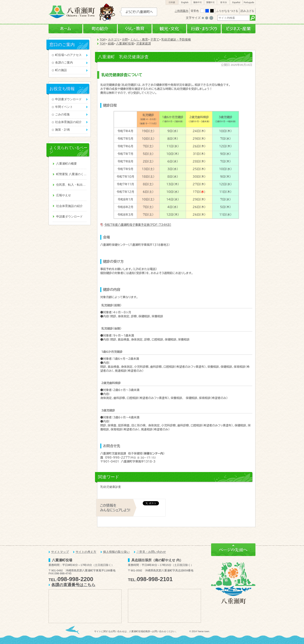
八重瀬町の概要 (66, 164)
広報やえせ (64, 195)
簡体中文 (198, 2)
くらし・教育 (135, 29)
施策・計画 (62, 130)
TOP (103, 40)
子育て (155, 40)
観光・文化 (169, 29)
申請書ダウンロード (68, 99)
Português (249, 2)
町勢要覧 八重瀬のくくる (71, 174)
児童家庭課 (144, 44)
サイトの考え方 (86, 552)
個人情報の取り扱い (116, 552)
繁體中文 (210, 2)
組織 (111, 44)
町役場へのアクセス (68, 55)
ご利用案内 (181, 11)
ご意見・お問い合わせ (151, 552)
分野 (125, 40)
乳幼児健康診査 (111, 487)
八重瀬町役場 (125, 44)
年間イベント (64, 107)
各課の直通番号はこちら (73, 585)
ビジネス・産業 (239, 29)
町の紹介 (100, 29)
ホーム (65, 29)
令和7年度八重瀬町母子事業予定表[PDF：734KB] (138, 225)
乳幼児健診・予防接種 (176, 40)
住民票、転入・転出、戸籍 (71, 185)
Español (236, 2)
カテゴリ (114, 40)
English (185, 2)
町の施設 (61, 70)
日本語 (172, 2)
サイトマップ (60, 552)
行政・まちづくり (204, 29)
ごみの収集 (62, 114)
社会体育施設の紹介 (68, 122)
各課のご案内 (64, 63)
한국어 (223, 2)
